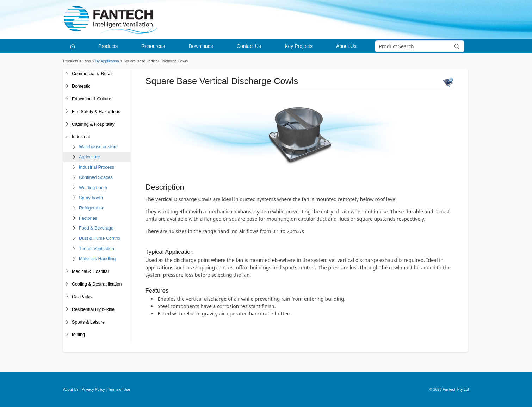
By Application (107, 61)
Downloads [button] (201, 46)
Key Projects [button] (299, 46)
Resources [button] (153, 46)
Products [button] (108, 46)
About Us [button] (346, 46)
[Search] (420, 46)
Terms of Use (119, 389)
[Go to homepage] (74, 46)
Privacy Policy (93, 389)
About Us (71, 389)
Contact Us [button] (249, 46)
